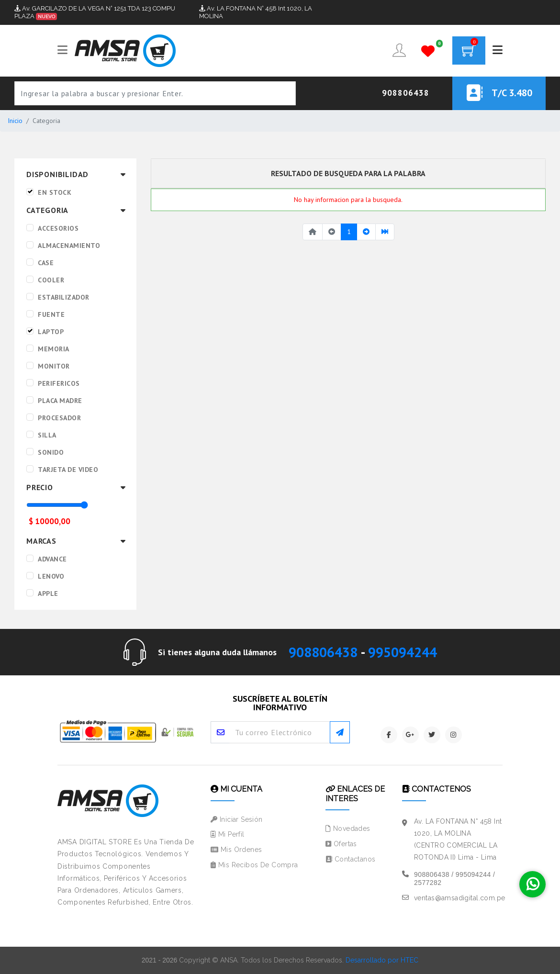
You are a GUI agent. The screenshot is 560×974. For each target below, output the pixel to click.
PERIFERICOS (59, 383)
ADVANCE (52, 559)
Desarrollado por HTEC (382, 960)
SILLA (47, 435)
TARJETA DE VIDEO (68, 470)
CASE (46, 263)
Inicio (15, 121)
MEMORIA (54, 349)
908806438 (323, 652)
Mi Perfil (228, 834)
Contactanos (350, 859)
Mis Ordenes (236, 850)
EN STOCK (55, 192)
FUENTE (51, 314)
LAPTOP (51, 332)
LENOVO (51, 576)
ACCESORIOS (58, 228)
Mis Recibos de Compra (254, 865)
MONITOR (54, 366)
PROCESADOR (59, 418)
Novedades (348, 828)
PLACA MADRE (60, 401)
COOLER (51, 280)
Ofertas (341, 844)
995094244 (403, 652)
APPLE (48, 593)
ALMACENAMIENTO (69, 246)
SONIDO (51, 452)
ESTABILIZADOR (64, 297)
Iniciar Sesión (237, 819)
